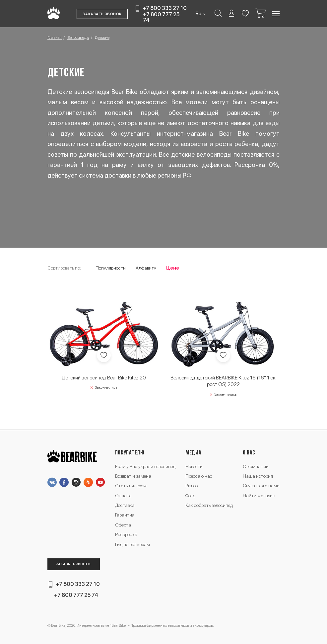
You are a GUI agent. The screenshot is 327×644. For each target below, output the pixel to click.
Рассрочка (126, 534)
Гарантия (125, 515)
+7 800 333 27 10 (165, 8)
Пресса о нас (199, 476)
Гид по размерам (132, 544)
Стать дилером (131, 486)
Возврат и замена (133, 476)
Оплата (123, 496)
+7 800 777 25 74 (161, 17)
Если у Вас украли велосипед (145, 466)
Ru (199, 14)
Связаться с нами (261, 486)
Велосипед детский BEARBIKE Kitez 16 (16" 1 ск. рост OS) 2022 (223, 381)
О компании (256, 466)
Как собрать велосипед (209, 505)
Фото (190, 496)
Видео (192, 486)
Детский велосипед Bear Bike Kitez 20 (104, 378)
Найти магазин (259, 496)
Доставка (125, 505)
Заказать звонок (102, 14)
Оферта (123, 525)
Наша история (258, 476)
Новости (194, 466)
